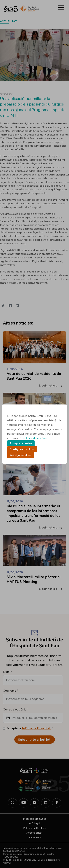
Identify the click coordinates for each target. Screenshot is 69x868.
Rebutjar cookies (20, 455)
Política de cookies (35, 438)
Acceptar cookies (21, 443)
